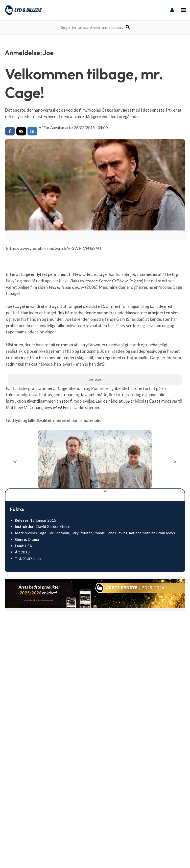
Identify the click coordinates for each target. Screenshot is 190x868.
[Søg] (128, 27)
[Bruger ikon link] (172, 10)
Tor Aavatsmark (57, 127)
